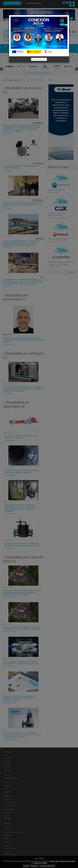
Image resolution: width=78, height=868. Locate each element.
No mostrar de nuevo (39, 59)
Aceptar (26, 866)
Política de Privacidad (67, 861)
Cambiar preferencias (47, 866)
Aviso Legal (54, 861)
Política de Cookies (40, 863)
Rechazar (34, 866)
